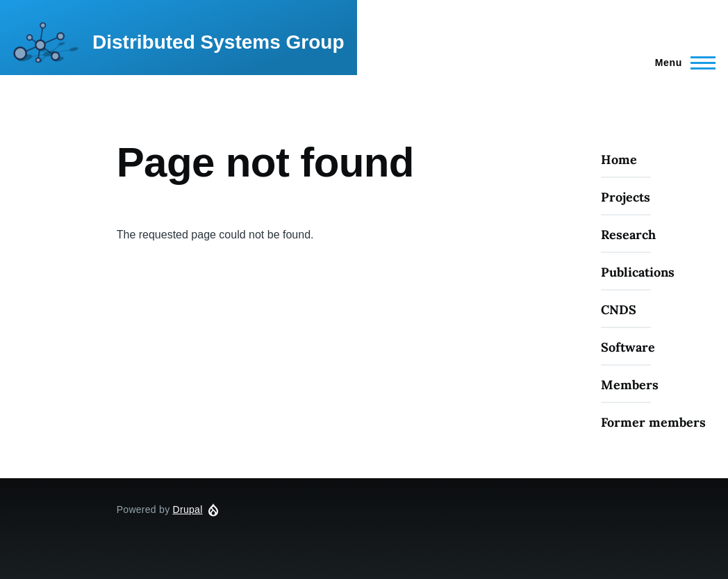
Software (628, 347)
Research (628, 235)
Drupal (188, 509)
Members (630, 385)
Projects (626, 197)
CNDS (619, 310)
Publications (638, 272)
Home (619, 160)
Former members (653, 422)
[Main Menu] (681, 63)
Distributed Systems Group (218, 42)
